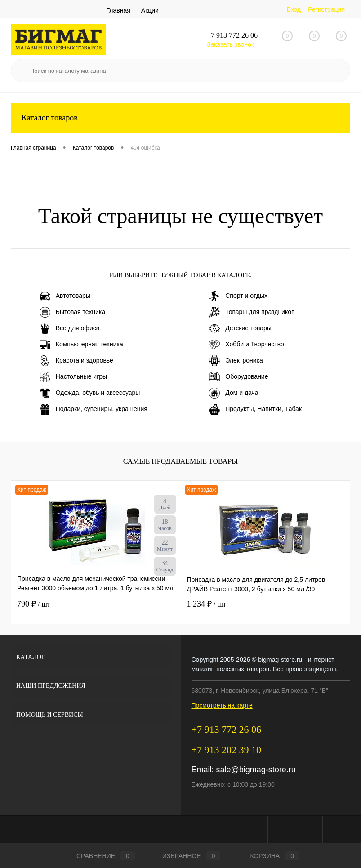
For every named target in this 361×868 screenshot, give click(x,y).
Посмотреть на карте (222, 705)
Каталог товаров (180, 118)
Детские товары (240, 328)
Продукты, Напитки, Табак (255, 409)
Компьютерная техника (81, 345)
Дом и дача (234, 393)
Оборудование (238, 377)
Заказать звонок (230, 44)
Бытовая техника (72, 312)
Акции (150, 10)
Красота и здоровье (76, 361)
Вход (294, 9)
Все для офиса (70, 328)
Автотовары (65, 296)
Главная (118, 10)
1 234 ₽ (207, 604)
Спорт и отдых (238, 296)
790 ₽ (34, 604)
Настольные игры (73, 377)
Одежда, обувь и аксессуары (90, 393)
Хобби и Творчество (246, 345)
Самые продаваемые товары (180, 461)
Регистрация (326, 9)
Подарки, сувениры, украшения (94, 409)
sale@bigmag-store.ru (256, 770)
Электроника (236, 361)
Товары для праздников (252, 312)
